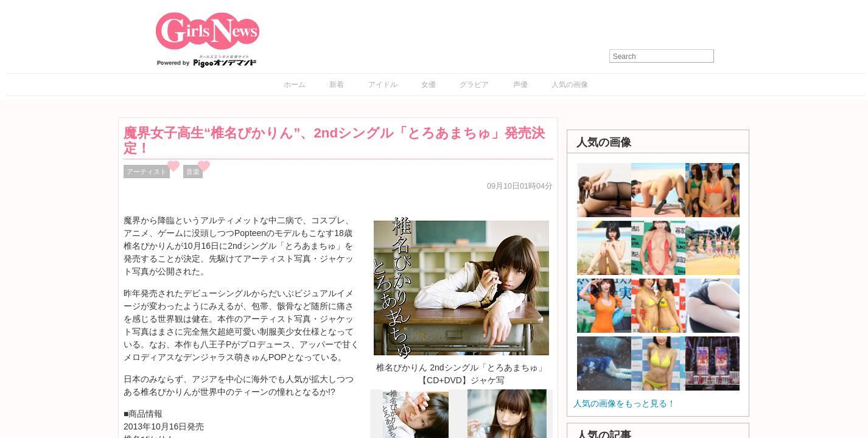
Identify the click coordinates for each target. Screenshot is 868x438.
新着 (337, 85)
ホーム (295, 85)
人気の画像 (570, 85)
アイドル (383, 85)
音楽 (193, 172)
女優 (429, 85)
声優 (520, 85)
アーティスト (147, 172)
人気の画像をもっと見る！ (625, 403)
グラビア (474, 85)
